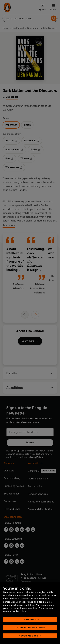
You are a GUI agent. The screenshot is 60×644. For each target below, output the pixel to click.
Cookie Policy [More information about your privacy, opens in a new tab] (19, 611)
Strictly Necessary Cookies (30, 628)
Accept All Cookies (30, 636)
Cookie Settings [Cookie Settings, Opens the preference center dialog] (30, 619)
